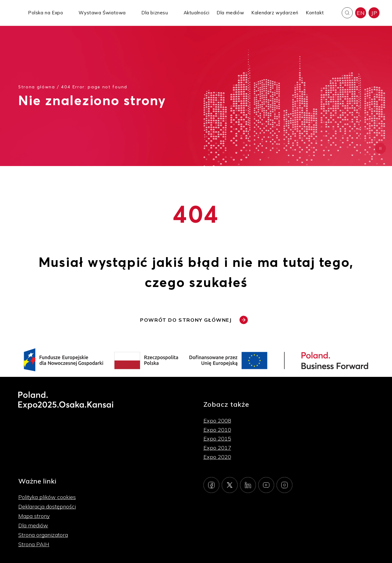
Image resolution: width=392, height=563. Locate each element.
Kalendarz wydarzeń (275, 13)
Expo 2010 (217, 430)
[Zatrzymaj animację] (380, 148)
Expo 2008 (217, 421)
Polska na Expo (46, 13)
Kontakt (315, 13)
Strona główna (37, 87)
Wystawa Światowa (102, 13)
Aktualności (197, 13)
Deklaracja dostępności (47, 506)
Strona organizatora (43, 535)
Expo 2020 (217, 457)
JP (374, 13)
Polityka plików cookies (47, 497)
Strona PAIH (34, 544)
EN (361, 13)
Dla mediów (230, 13)
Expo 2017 (217, 448)
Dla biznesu (155, 13)
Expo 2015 (217, 439)
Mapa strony (34, 516)
